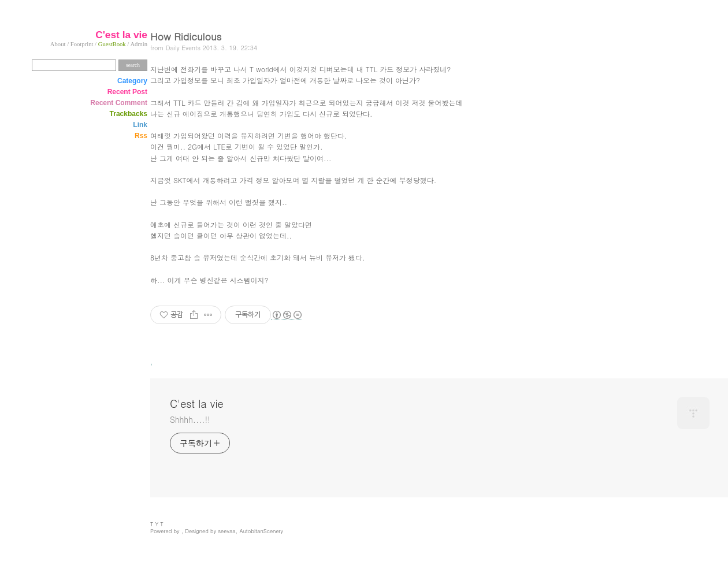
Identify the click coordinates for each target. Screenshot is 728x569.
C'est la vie (197, 404)
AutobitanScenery (261, 531)
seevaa (227, 531)
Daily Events (183, 48)
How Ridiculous (186, 36)
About (58, 44)
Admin (139, 44)
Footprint (82, 44)
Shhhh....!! (190, 419)
